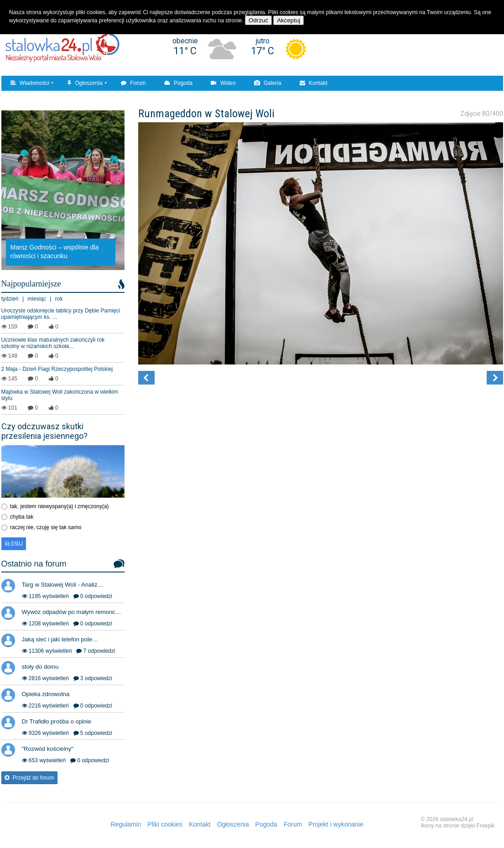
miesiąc (37, 299)
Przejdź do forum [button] (29, 778)
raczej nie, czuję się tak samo (46, 527)
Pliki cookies (165, 824)
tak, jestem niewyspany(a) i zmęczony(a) (60, 506)
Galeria (268, 83)
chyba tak (22, 517)
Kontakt (314, 83)
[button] (146, 378)
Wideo (223, 83)
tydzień (10, 299)
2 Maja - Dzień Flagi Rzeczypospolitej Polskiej (57, 369)
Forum (133, 83)
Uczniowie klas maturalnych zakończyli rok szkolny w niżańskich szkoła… (53, 343)
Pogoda (179, 83)
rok (59, 299)
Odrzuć (258, 20)
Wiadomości (30, 83)
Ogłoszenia (85, 83)
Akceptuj (288, 20)
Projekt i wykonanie (336, 824)
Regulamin (126, 824)
